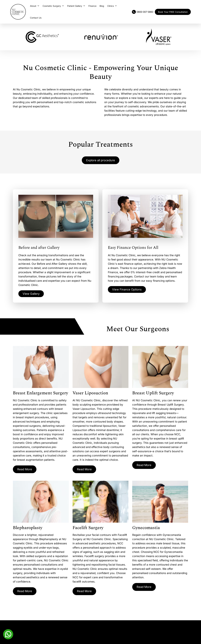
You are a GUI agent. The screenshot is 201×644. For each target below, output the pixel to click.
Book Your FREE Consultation (173, 12)
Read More (25, 470)
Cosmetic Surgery (53, 6)
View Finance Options (128, 290)
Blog (102, 6)
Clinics (112, 6)
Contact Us (36, 18)
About (35, 6)
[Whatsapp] (8, 634)
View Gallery (32, 294)
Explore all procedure (100, 160)
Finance (92, 6)
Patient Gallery (76, 6)
